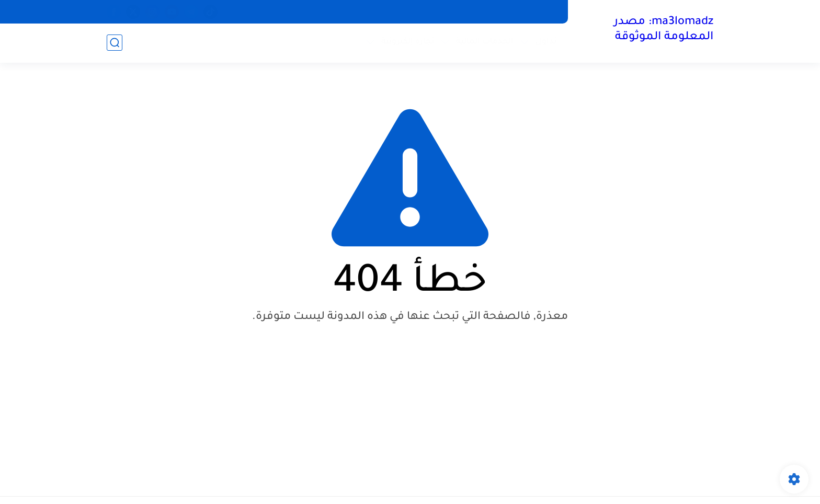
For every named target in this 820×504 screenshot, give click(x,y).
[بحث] (115, 43)
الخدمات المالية (485, 42)
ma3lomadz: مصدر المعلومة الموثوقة (664, 30)
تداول (546, 42)
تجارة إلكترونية (408, 42)
